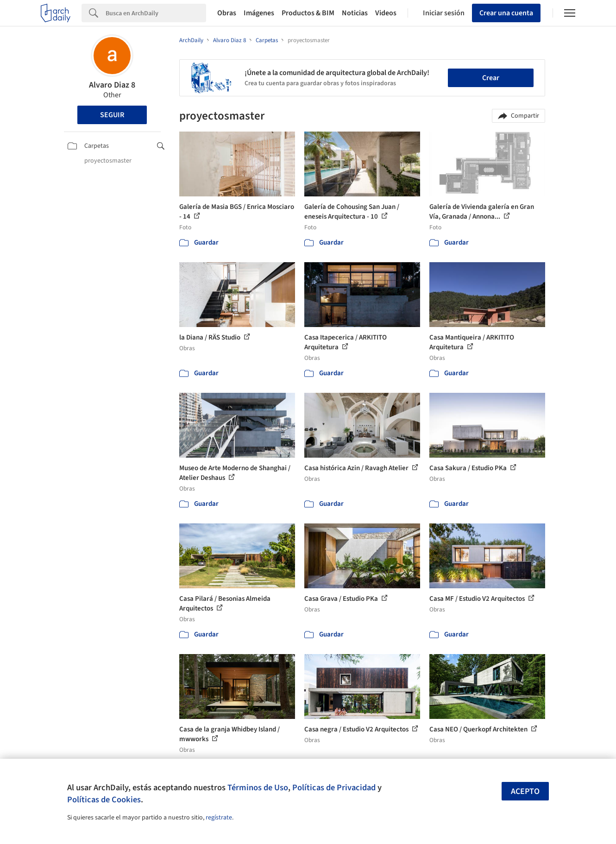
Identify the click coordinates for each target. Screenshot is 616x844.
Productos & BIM (308, 13)
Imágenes (259, 13)
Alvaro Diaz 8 (112, 85)
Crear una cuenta (506, 13)
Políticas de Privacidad (334, 787)
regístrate (219, 818)
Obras (227, 13)
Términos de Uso (258, 787)
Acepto (525, 791)
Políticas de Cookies (104, 800)
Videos (386, 13)
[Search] (156, 13)
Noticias (355, 13)
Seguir (112, 115)
